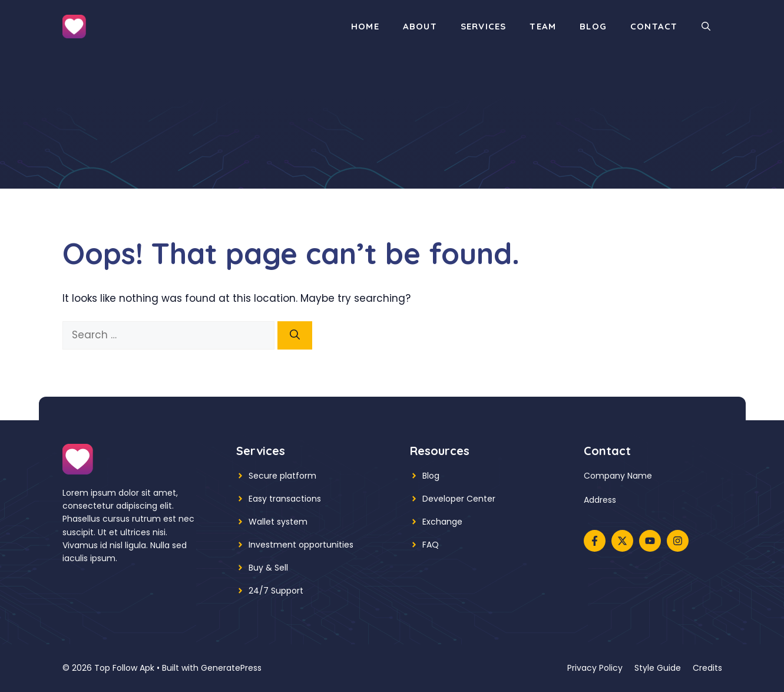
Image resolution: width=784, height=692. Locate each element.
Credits (707, 668)
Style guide (658, 668)
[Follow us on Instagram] (678, 541)
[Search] (295, 335)
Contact (654, 26)
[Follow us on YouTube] (650, 541)
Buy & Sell (268, 568)
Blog (593, 26)
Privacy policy (595, 668)
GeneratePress (231, 668)
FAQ (431, 545)
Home (365, 26)
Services (484, 26)
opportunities (326, 545)
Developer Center (459, 499)
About (420, 26)
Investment (272, 545)
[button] (706, 27)
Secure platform (282, 476)
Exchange (442, 522)
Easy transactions (285, 499)
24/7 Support (276, 591)
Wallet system (278, 522)
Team (543, 26)
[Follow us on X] (622, 541)
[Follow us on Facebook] (595, 541)
